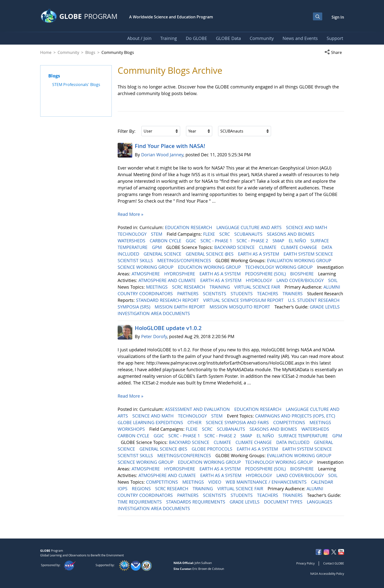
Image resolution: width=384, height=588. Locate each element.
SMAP (279, 241)
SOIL (333, 280)
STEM (157, 234)
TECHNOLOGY (133, 234)
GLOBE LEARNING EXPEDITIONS (151, 422)
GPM (157, 247)
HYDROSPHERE (180, 274)
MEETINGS (157, 287)
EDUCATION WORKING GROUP (210, 267)
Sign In (338, 17)
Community (68, 52)
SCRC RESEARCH (189, 287)
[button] (334, 52)
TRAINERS (293, 294)
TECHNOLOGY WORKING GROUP (280, 267)
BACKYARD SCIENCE (235, 247)
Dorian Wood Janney (162, 155)
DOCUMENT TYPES (284, 502)
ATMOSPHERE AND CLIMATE (168, 280)
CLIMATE (268, 247)
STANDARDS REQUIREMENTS (196, 502)
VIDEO (215, 482)
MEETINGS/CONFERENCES (185, 260)
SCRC (225, 234)
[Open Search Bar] (318, 16)
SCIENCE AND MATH (307, 227)
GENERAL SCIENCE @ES (210, 254)
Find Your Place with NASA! (170, 146)
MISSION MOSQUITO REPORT (240, 307)
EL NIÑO (298, 241)
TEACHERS (268, 294)
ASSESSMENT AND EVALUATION (198, 409)
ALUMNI (332, 287)
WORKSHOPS (132, 429)
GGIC (192, 241)
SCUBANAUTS (249, 234)
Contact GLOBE (334, 563)
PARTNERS (188, 294)
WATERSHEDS (132, 241)
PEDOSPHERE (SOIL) (266, 274)
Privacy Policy (305, 563)
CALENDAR (323, 482)
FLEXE (210, 234)
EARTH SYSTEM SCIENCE (309, 254)
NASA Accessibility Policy (327, 574)
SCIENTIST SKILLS (136, 260)
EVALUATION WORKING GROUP (300, 260)
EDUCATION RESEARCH (189, 227)
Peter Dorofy (154, 336)
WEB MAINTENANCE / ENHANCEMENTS (267, 482)
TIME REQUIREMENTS (140, 502)
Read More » (130, 214)
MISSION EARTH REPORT (180, 307)
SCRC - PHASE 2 (253, 241)
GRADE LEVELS (325, 307)
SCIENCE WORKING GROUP (146, 267)
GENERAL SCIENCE (163, 254)
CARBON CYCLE (166, 241)
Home (46, 52)
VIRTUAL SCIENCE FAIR (258, 287)
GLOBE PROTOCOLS (213, 449)
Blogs (90, 52)
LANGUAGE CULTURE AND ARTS (250, 227)
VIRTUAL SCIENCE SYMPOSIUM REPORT (244, 300)
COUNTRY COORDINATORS (146, 294)
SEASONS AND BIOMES (291, 234)
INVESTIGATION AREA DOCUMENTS (154, 313)
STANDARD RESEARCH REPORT (168, 300)
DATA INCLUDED (293, 442)
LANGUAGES (320, 502)
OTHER (195, 422)
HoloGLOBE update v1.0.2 (168, 328)
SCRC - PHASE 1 (217, 241)
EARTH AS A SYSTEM (259, 254)
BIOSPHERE (303, 274)
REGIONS (142, 489)
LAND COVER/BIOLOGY (301, 280)
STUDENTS (242, 294)
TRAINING (220, 287)
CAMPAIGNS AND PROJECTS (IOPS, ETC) (296, 416)
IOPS (123, 489)
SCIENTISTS (215, 294)
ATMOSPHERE (146, 274)
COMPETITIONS (290, 422)
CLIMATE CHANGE (300, 247)
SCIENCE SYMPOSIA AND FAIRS (238, 422)
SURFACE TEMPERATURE (304, 436)
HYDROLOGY (260, 280)
